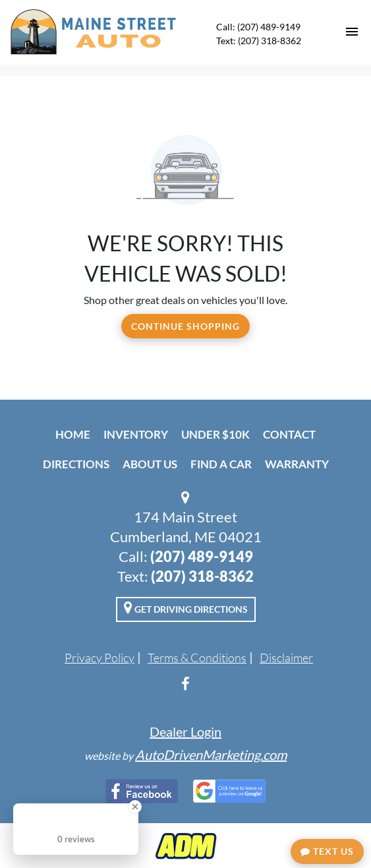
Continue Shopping (185, 326)
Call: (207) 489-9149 (258, 27)
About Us (150, 464)
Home (73, 434)
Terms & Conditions (197, 658)
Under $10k (215, 434)
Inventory (136, 434)
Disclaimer (286, 658)
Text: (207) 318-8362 (259, 41)
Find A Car (221, 464)
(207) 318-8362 (202, 576)
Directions (76, 464)
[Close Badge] (135, 807)
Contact (289, 434)
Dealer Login (185, 731)
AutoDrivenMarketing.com (211, 755)
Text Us (327, 851)
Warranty (297, 464)
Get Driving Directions (186, 607)
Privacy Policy (100, 658)
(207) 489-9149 (202, 556)
